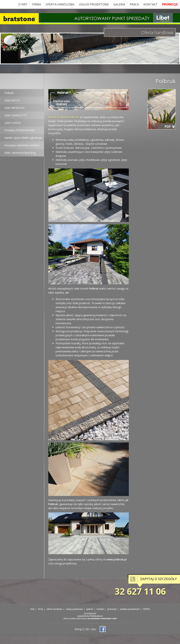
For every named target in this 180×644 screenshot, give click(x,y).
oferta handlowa (60, 4)
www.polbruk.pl (117, 559)
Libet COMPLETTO (16, 115)
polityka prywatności (130, 609)
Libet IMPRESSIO (14, 108)
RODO (147, 609)
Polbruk (9, 93)
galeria (119, 4)
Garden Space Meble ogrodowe (23, 138)
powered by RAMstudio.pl (90, 616)
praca (134, 4)
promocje (170, 4)
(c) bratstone (90, 614)
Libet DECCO (12, 100)
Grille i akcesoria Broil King (20, 153)
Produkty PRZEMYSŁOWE (19, 130)
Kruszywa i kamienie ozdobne (22, 145)
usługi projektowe (94, 4)
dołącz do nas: (86, 629)
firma (37, 4)
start (23, 4)
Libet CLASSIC (13, 123)
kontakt (150, 4)
